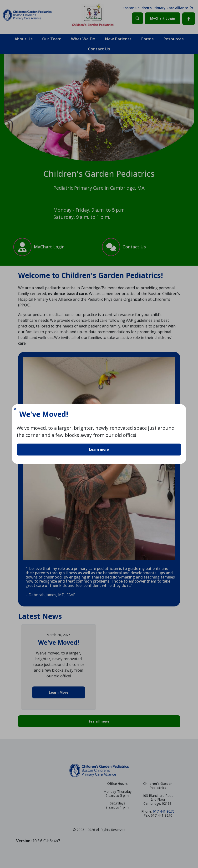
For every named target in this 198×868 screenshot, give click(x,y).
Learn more (99, 449)
